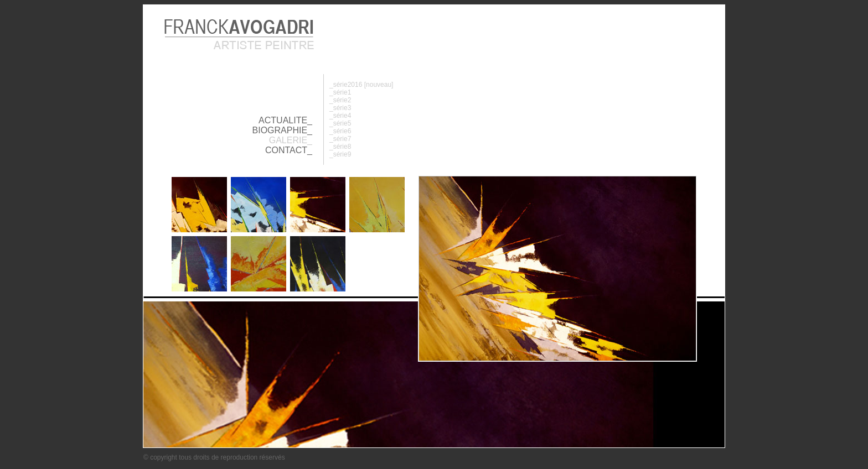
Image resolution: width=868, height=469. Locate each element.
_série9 (340, 154)
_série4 (340, 116)
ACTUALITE (283, 120)
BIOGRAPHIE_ (282, 130)
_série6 (340, 131)
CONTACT (286, 150)
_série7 (340, 139)
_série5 (340, 123)
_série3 (340, 108)
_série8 (340, 147)
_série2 (340, 100)
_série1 (340, 92)
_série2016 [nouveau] (361, 85)
